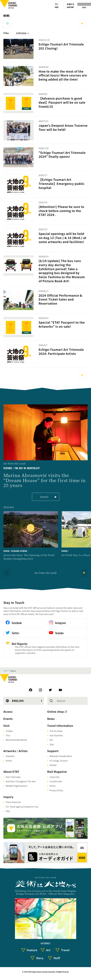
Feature (32, 950)
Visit (6, 726)
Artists (9, 761)
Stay (52, 744)
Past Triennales (13, 777)
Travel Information (60, 726)
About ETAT (11, 772)
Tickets (9, 731)
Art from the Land (45, 573)
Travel (65, 950)
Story (40, 958)
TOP (5, 671)
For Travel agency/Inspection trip (22, 807)
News (7, 16)
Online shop (56, 712)
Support (53, 751)
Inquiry (9, 797)
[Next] (84, 573)
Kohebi (53, 765)
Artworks (10, 756)
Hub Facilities (56, 735)
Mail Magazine (57, 772)
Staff (57, 958)
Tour (8, 735)
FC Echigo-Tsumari (59, 761)
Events (8, 719)
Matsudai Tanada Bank (61, 756)
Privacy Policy (56, 790)
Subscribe (55, 777)
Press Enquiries (13, 802)
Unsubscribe (56, 781)
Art (48, 950)
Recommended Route (16, 740)
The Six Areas (56, 731)
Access (8, 712)
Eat (51, 740)
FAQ (8, 811)
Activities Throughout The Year (21, 781)
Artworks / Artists (15, 751)
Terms (53, 786)
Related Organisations (17, 786)
